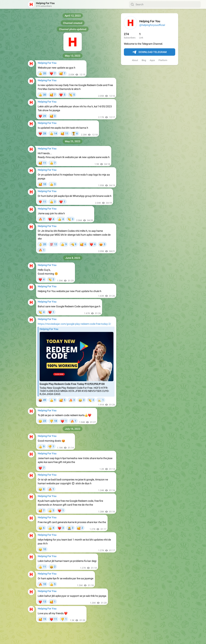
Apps (152, 60)
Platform (163, 60)
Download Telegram (150, 52)
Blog (144, 60)
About (135, 60)
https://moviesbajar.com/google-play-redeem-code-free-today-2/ (74, 324)
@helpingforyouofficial (152, 25)
